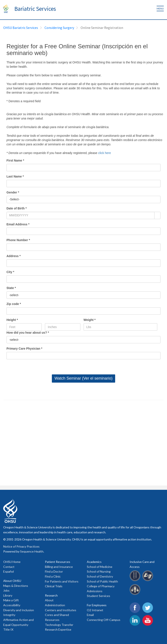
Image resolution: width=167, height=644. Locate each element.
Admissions (95, 591)
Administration (55, 605)
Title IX (8, 629)
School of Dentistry (100, 576)
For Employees (97, 605)
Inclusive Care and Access (142, 564)
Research (51, 595)
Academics (94, 562)
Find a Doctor (54, 571)
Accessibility (12, 605)
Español (9, 571)
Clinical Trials (54, 586)
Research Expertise (58, 629)
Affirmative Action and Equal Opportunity (18, 622)
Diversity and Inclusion (19, 610)
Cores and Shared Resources (57, 617)
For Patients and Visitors (62, 581)
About (49, 600)
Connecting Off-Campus (104, 620)
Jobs (6, 590)
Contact (9, 567)
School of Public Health (102, 581)
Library (8, 595)
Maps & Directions (16, 586)
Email (90, 615)
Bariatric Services (35, 9)
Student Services (99, 596)
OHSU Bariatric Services (21, 28)
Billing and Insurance (59, 567)
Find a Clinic (53, 576)
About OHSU (12, 581)
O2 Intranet (95, 610)
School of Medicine (100, 567)
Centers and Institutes (61, 610)
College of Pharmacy (101, 586)
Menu (160, 9)
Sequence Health (32, 551)
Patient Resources (58, 562)
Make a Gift (11, 600)
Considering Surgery (59, 28)
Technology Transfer (59, 625)
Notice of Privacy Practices (21, 546)
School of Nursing (99, 571)
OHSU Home (12, 562)
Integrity (9, 615)
